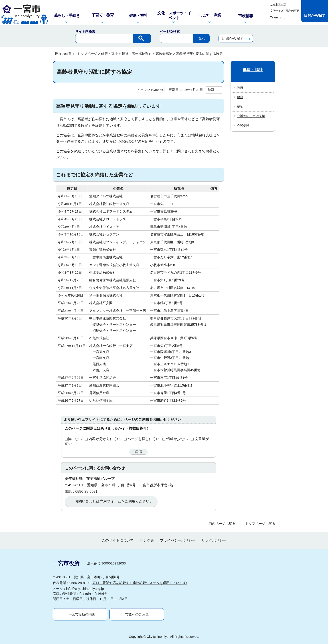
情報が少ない (177, 439)
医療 (240, 88)
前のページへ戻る (222, 523)
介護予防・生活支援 (251, 116)
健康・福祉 (109, 54)
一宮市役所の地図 (82, 614)
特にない (75, 439)
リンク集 (147, 540)
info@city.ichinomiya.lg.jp (85, 589)
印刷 (211, 90)
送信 (138, 451)
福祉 (240, 106)
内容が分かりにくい (105, 439)
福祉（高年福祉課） (137, 54)
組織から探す (233, 39)
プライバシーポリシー (178, 540)
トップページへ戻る (260, 523)
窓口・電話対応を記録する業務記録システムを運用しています (139, 583)
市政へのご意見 (137, 614)
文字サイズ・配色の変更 (284, 11)
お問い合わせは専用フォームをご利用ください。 (114, 501)
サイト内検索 (85, 31)
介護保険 (243, 126)
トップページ (87, 54)
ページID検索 (170, 31)
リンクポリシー (214, 540)
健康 (240, 97)
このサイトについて (118, 540)
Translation (279, 17)
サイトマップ (278, 4)
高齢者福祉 (164, 54)
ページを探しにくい (144, 439)
